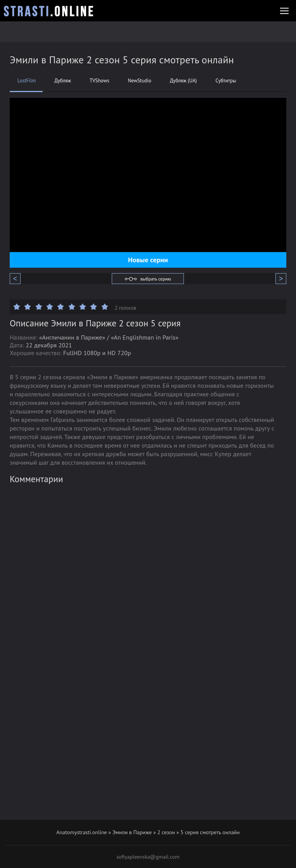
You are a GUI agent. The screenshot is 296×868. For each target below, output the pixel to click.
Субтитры (226, 81)
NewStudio (139, 81)
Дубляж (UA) (183, 81)
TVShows (99, 81)
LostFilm (27, 81)
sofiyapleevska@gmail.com (148, 857)
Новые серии (148, 260)
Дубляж (63, 81)
